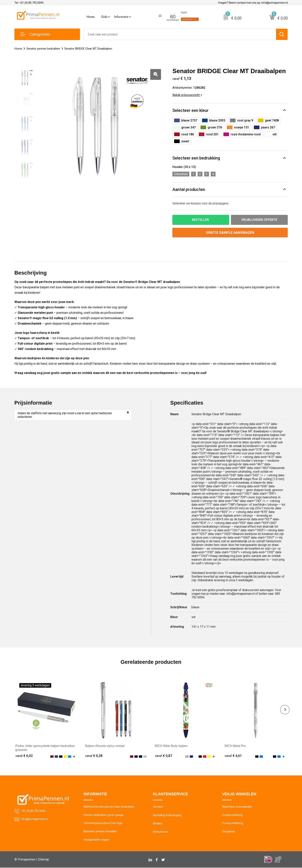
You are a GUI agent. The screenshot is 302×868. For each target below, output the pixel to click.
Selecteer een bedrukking (196, 158)
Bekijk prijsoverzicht (187, 95)
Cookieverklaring (232, 815)
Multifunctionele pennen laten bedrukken (109, 807)
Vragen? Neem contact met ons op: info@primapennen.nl (253, 3)
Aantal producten (189, 189)
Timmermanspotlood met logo (103, 823)
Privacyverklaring (233, 823)
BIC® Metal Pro (235, 746)
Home (91, 17)
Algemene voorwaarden (237, 807)
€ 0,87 (164, 756)
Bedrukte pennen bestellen (100, 832)
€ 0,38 (94, 756)
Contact (158, 807)
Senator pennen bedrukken (43, 49)
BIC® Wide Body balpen (172, 746)
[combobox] (180, 34)
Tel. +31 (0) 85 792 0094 (29, 3)
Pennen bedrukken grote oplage (104, 815)
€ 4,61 (233, 756)
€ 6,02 (24, 756)
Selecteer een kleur (190, 110)
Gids (104, 17)
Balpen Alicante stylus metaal (105, 746)
